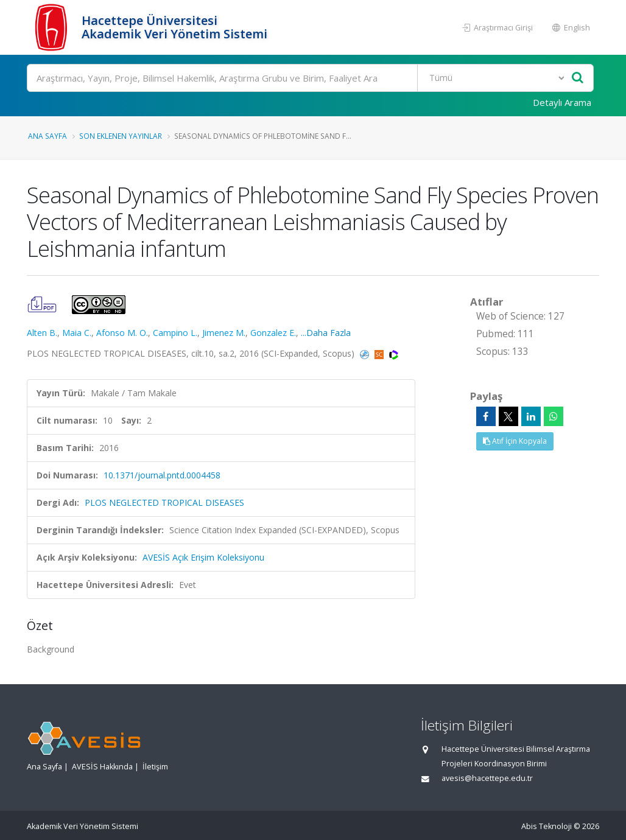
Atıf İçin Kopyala (515, 441)
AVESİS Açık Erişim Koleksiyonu (203, 557)
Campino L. (175, 333)
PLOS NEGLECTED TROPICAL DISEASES (164, 502)
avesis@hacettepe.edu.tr (487, 778)
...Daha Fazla (326, 333)
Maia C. (77, 333)
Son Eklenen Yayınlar (121, 136)
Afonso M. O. (122, 333)
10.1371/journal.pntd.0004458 (162, 475)
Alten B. (42, 333)
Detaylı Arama (562, 102)
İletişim (155, 767)
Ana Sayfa (47, 136)
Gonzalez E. (273, 333)
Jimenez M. (224, 333)
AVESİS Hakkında (102, 767)
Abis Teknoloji (547, 826)
